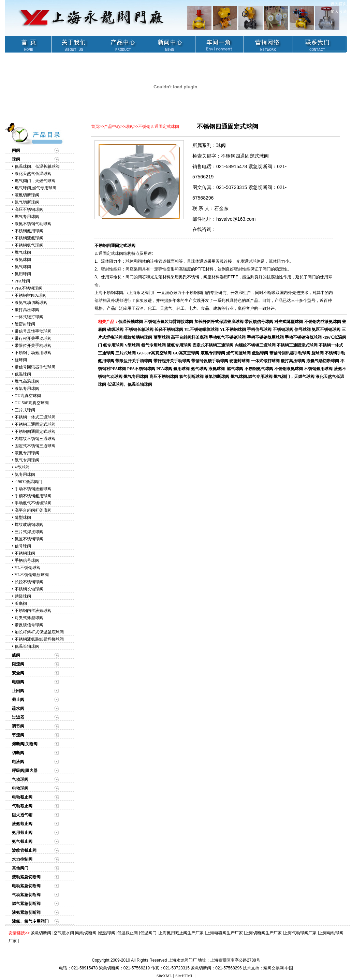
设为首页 (339, 4)
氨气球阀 (23, 267)
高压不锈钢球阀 (29, 209)
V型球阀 (22, 467)
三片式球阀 (25, 410)
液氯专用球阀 (27, 389)
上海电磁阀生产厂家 (224, 933)
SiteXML (164, 976)
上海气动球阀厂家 (300, 933)
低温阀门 (148, 933)
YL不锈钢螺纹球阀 (32, 575)
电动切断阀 (86, 933)
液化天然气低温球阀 (33, 174)
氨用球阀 (23, 274)
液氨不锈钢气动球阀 (33, 224)
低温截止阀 (128, 933)
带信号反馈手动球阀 (33, 331)
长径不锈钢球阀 (29, 582)
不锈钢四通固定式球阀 (35, 432)
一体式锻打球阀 (29, 317)
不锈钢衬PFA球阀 (31, 295)
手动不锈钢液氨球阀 (33, 489)
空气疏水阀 (64, 933)
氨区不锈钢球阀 (29, 539)
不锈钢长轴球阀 (29, 589)
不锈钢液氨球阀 (29, 238)
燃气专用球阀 (27, 217)
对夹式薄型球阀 (29, 618)
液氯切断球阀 (27, 195)
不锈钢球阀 (25, 553)
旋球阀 (21, 360)
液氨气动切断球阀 (31, 303)
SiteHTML (184, 976)
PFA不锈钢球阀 (28, 288)
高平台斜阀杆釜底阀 (33, 510)
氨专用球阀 (25, 474)
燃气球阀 (23, 252)
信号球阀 (23, 546)
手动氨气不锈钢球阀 (33, 503)
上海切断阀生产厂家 (263, 933)
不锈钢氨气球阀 (29, 245)
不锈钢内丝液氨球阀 (33, 611)
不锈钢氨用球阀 (29, 231)
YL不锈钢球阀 (28, 568)
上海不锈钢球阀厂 (111, 293)
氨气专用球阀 (27, 460)
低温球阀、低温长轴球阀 (37, 166)
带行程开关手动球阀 (33, 338)
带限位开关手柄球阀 (33, 346)
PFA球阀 (22, 281)
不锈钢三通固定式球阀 (35, 424)
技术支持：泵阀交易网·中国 (268, 968)
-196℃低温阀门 (28, 482)
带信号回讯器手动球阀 (35, 367)
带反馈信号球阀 (29, 625)
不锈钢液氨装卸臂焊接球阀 (39, 639)
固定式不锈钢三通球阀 (35, 446)
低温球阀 (23, 374)
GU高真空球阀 (28, 396)
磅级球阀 (23, 596)
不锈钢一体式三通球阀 (35, 417)
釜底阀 (21, 603)
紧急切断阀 (41, 933)
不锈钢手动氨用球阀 (33, 353)
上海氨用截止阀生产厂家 (181, 933)
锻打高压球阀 (27, 310)
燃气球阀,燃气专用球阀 (36, 188)
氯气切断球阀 (27, 202)
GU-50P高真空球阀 (32, 403)
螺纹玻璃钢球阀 (29, 525)
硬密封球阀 (25, 324)
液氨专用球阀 (27, 453)
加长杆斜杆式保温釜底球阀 (39, 632)
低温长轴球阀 (27, 646)
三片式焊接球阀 (29, 532)
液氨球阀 (23, 260)
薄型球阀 (23, 517)
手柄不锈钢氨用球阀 (33, 496)
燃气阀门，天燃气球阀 (35, 181)
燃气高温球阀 (27, 381)
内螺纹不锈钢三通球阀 (35, 439)
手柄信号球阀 (27, 560)
